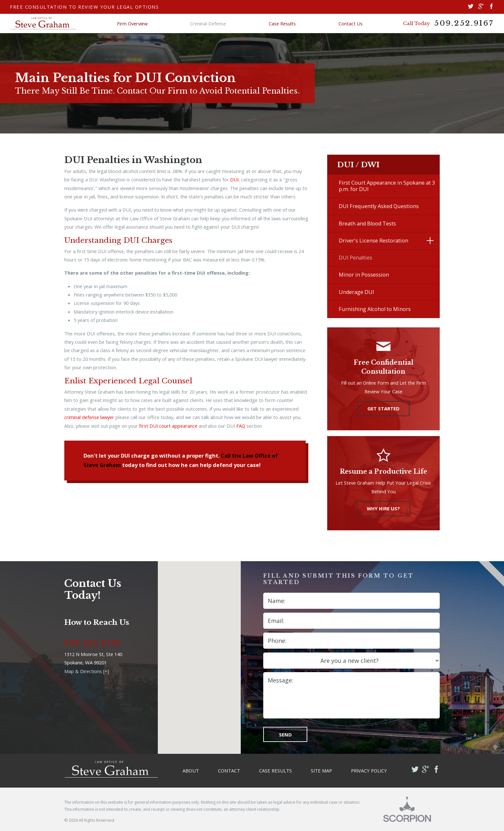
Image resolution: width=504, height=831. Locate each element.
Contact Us (351, 23)
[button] (430, 241)
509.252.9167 (464, 23)
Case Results (282, 23)
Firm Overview (132, 23)
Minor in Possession (364, 275)
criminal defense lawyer (89, 417)
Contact (229, 771)
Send (285, 735)
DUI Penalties (355, 258)
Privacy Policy (369, 771)
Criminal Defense (208, 23)
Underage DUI (356, 292)
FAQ (241, 426)
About (191, 771)
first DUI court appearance (168, 426)
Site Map (321, 771)
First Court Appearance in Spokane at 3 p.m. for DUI (387, 186)
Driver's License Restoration (373, 241)
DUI (234, 179)
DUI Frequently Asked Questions (379, 206)
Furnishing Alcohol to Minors (375, 309)
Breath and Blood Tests (367, 224)
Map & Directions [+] (87, 671)
